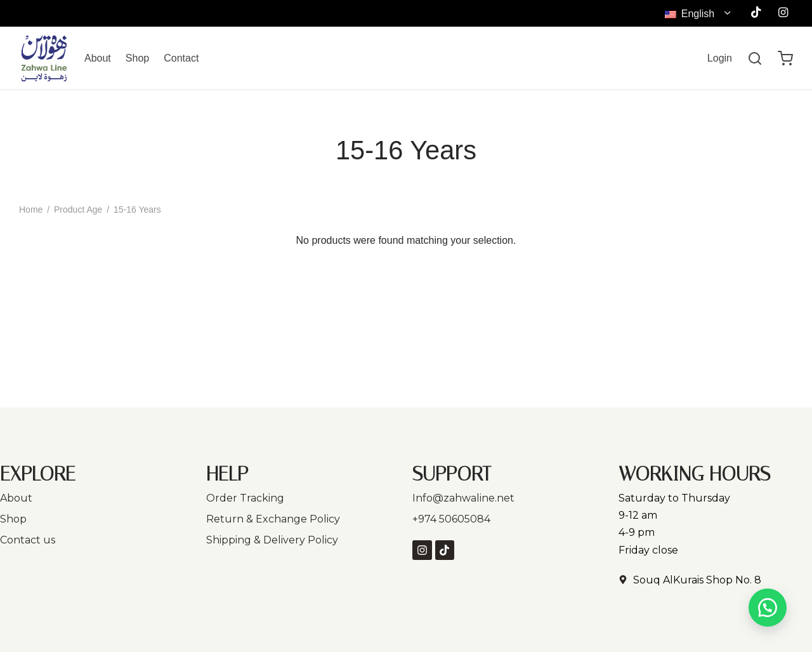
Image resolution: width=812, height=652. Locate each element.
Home (31, 210)
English (691, 14)
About (98, 58)
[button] (768, 608)
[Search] (755, 58)
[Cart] (785, 58)
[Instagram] (783, 13)
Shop (137, 58)
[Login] (720, 58)
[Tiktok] (756, 13)
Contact (181, 58)
